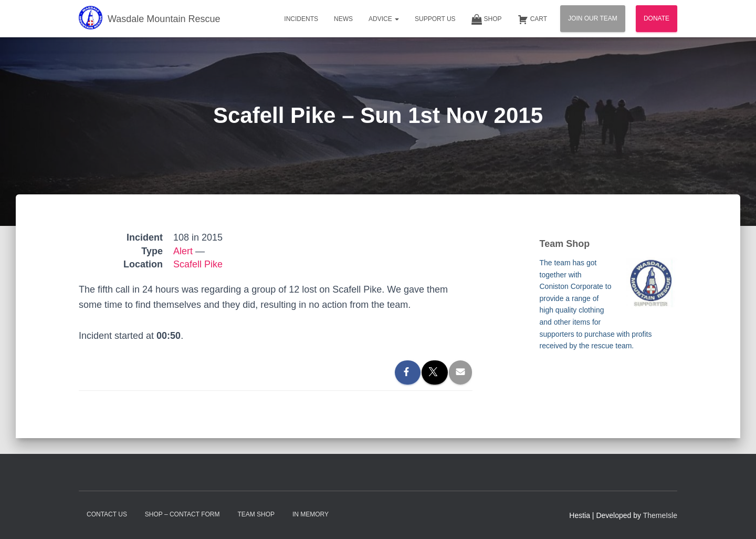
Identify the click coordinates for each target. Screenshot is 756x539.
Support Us (435, 19)
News (343, 19)
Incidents (301, 19)
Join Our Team (593, 18)
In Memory (311, 514)
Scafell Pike (198, 264)
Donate (657, 18)
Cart (532, 19)
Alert (183, 251)
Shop (487, 19)
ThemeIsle (660, 515)
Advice (384, 19)
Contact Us (107, 514)
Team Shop (256, 514)
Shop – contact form (182, 514)
